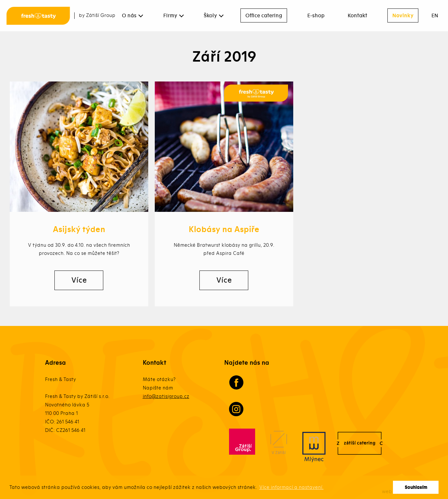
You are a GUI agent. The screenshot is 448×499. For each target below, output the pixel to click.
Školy (210, 16)
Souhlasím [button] (416, 487)
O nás (129, 16)
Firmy (170, 16)
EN (435, 16)
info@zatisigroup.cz (166, 396)
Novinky (403, 16)
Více (79, 280)
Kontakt (357, 16)
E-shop (316, 16)
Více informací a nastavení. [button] (291, 487)
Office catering (264, 16)
